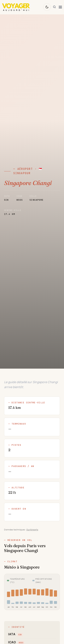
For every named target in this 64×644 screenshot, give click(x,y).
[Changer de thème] (47, 7)
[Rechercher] (54, 7)
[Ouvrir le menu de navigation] (60, 7)
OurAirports (32, 530)
